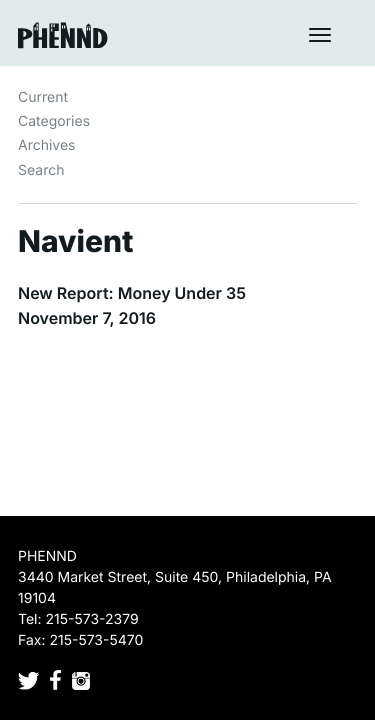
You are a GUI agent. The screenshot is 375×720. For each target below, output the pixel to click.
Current (43, 97)
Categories (54, 121)
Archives (47, 145)
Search (41, 170)
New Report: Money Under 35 (132, 293)
